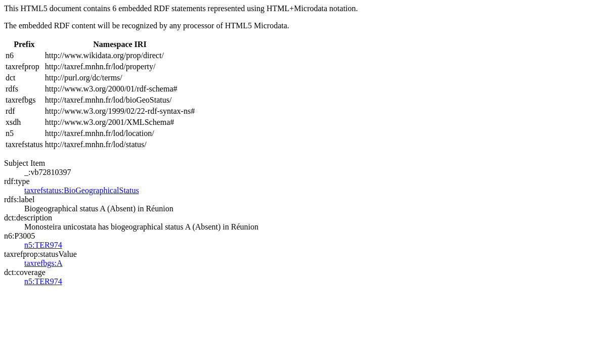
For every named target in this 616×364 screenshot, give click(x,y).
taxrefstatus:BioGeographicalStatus (82, 190)
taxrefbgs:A (43, 263)
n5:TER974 (43, 245)
